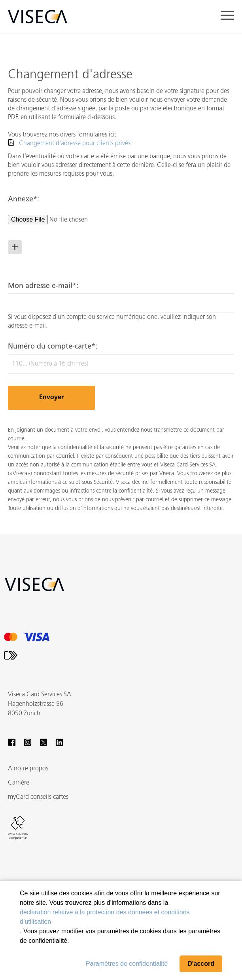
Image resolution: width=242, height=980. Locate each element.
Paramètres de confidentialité (127, 964)
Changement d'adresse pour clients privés (75, 144)
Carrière (19, 783)
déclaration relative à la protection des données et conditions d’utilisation (105, 917)
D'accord (201, 964)
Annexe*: (24, 200)
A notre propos (28, 769)
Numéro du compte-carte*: (53, 347)
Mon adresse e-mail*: (43, 286)
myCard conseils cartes (38, 797)
